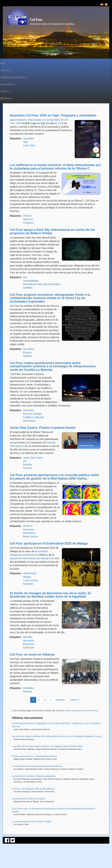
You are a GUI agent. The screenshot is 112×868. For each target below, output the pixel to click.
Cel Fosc (36, 20)
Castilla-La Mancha (34, 417)
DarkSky (28, 465)
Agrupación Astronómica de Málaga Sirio (32, 558)
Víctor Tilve (29, 145)
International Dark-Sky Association (42, 284)
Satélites (28, 288)
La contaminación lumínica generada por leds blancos (37, 766)
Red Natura (29, 421)
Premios (27, 468)
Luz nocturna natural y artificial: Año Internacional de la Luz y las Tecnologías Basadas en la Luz (57, 736)
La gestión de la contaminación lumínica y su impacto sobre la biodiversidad (47, 746)
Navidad (27, 637)
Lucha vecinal (31, 580)
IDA (25, 277)
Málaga (27, 577)
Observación (30, 573)
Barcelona (29, 644)
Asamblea (28, 138)
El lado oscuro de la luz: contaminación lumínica (34, 756)
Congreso (28, 223)
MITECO (28, 526)
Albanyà (27, 692)
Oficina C (28, 219)
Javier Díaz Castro (33, 458)
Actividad (28, 584)
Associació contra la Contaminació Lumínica (52, 24)
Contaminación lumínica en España (28, 799)
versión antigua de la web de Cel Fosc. (82, 711)
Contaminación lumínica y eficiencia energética (34, 776)
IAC (25, 461)
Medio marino (30, 536)
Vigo (25, 142)
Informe (27, 216)
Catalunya (29, 648)
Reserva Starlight (32, 414)
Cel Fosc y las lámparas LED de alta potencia (33, 789)
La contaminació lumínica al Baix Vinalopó (32, 822)
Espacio (27, 352)
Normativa (29, 349)
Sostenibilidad (31, 281)
